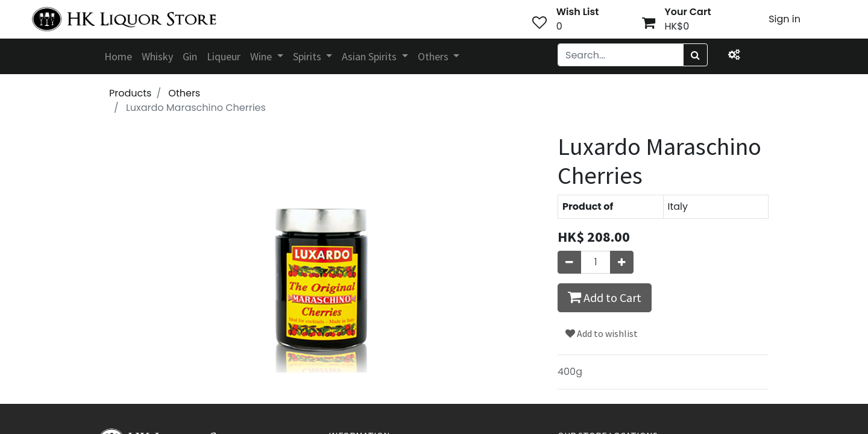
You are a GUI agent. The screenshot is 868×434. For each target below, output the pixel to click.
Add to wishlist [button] (602, 333)
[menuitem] (118, 56)
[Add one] (622, 262)
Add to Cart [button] (605, 297)
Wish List (578, 12)
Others (184, 93)
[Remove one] (569, 262)
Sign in (785, 19)
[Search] (695, 55)
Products (130, 93)
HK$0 (677, 26)
